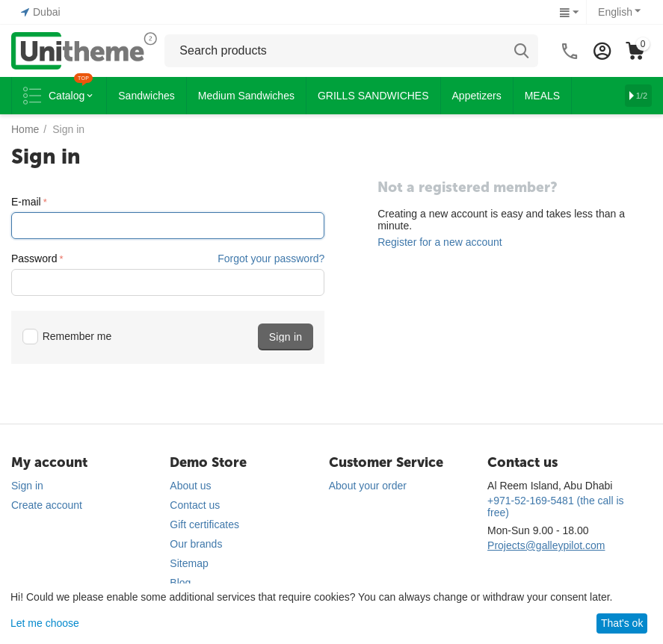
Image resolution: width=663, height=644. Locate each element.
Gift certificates (204, 524)
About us (190, 486)
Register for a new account (440, 242)
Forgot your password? (271, 258)
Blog (180, 583)
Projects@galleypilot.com (546, 545)
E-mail (26, 202)
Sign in (27, 486)
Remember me (67, 336)
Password (34, 258)
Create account (47, 505)
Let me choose (45, 623)
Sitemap (189, 563)
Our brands (196, 544)
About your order (368, 486)
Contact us (195, 505)
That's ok (622, 623)
